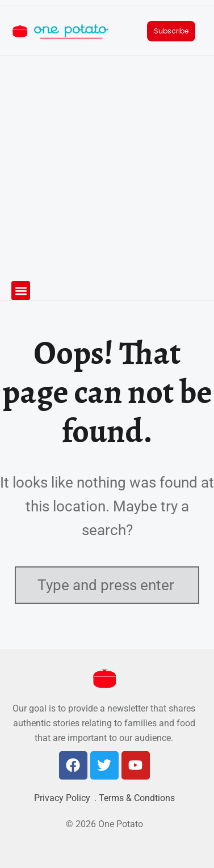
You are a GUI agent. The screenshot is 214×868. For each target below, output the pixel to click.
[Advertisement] (107, 169)
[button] (21, 291)
